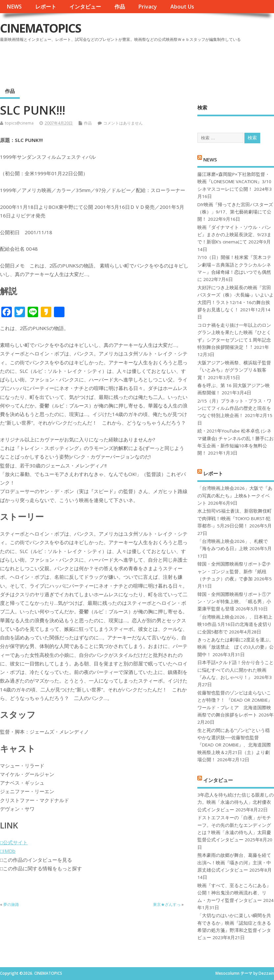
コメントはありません (123, 123)
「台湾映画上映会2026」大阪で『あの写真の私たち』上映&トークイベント (235, 496)
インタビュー (85, 7)
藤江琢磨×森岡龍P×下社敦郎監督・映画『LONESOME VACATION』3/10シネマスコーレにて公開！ (234, 182)
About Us (182, 7)
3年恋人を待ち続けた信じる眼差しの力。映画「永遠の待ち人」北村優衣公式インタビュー (236, 802)
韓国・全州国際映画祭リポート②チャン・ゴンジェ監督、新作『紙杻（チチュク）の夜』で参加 (234, 571)
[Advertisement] (149, 62)
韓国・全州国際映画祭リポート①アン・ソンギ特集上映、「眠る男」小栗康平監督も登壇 (234, 602)
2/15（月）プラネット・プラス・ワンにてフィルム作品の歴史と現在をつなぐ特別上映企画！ (234, 408)
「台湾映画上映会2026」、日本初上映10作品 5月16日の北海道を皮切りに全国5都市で (235, 624)
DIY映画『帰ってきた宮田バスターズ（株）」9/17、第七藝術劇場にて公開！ (235, 212)
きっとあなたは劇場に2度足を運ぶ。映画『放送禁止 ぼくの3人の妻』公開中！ (236, 647)
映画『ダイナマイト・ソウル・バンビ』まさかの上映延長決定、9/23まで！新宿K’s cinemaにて (234, 235)
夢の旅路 (11, 904)
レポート (46, 7)
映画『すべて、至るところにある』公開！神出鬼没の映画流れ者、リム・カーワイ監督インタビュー (234, 893)
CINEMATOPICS (40, 28)
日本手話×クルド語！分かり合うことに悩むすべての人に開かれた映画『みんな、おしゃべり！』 (236, 670)
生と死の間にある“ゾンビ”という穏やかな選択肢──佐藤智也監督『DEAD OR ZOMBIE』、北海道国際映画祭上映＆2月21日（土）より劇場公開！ (234, 745)
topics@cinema (19, 123)
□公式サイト (14, 842)
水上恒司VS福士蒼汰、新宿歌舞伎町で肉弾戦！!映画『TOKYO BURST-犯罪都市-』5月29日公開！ (235, 518)
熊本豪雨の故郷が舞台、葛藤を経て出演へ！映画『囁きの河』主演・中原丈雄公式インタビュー (234, 863)
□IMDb (8, 851)
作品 (120, 7)
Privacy (148, 7)
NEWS (14, 7)
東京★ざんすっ (167, 904)
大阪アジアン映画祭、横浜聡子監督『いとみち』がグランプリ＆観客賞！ (234, 370)
